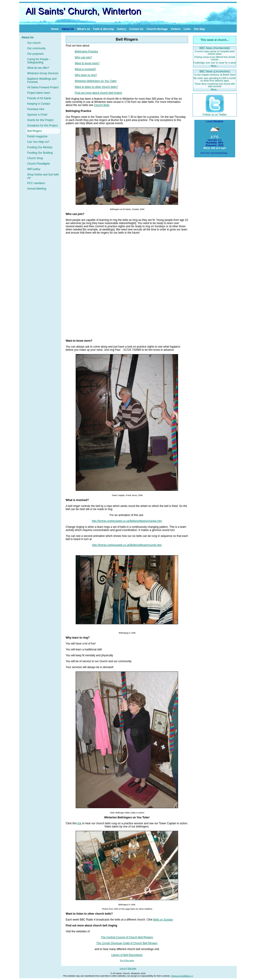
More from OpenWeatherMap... (215, 153)
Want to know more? (87, 63)
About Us (68, 29)
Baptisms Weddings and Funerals (42, 80)
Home (55, 29)
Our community (36, 48)
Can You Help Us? (38, 142)
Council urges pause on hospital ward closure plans (215, 53)
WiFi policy (34, 169)
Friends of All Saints (39, 98)
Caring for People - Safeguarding (39, 61)
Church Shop (35, 158)
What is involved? (85, 69)
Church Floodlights (39, 164)
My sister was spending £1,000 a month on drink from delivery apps (215, 79)
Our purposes (35, 54)
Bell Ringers (35, 131)
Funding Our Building (40, 153)
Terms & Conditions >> (182, 976)
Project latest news (39, 93)
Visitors (176, 29)
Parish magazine (37, 136)
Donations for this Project (42, 126)
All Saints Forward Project (43, 87)
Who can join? (83, 57)
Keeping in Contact (39, 104)
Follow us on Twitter (215, 113)
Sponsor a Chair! (37, 115)
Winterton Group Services (43, 73)
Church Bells (102, 105)
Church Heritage (157, 29)
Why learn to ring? (86, 75)
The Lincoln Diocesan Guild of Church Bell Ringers (127, 943)
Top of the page (127, 960)
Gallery (122, 29)
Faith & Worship (104, 29)
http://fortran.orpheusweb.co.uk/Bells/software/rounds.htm (127, 545)
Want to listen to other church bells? (96, 87)
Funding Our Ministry (40, 147)
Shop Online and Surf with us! (43, 176)
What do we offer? (38, 68)
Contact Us (136, 29)
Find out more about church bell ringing (98, 93)
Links (187, 29)
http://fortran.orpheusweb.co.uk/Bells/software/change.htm (127, 521)
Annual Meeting (37, 189)
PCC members (36, 183)
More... (215, 66)
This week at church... (215, 40)
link (80, 823)
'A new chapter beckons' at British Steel (215, 75)
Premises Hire (36, 109)
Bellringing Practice (86, 52)
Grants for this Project (40, 120)
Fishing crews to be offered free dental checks (215, 58)
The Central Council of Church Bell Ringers (127, 937)
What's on (84, 29)
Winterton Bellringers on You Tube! (96, 81)
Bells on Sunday (163, 920)
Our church (34, 43)
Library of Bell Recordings (127, 955)
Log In (123, 968)
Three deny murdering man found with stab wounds (215, 85)
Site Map (199, 29)
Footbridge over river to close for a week (215, 63)
